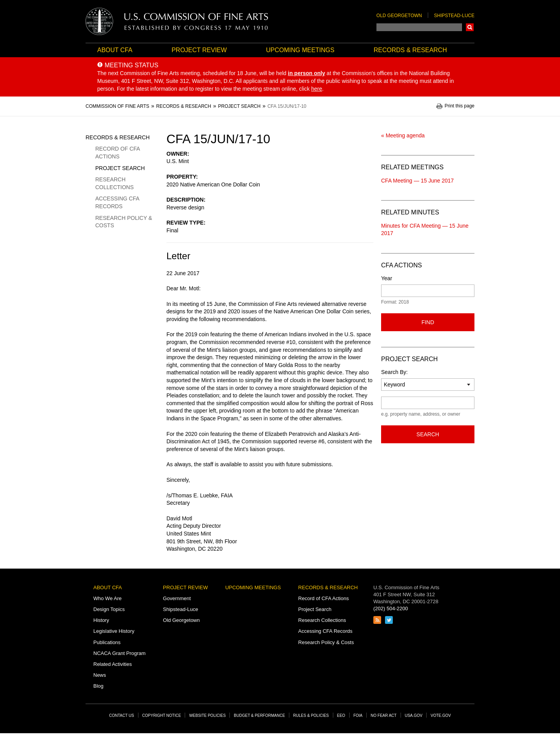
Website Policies (207, 716)
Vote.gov (441, 716)
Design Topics (109, 609)
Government (177, 598)
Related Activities (113, 664)
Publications (107, 642)
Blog (98, 686)
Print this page (459, 106)
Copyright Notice (162, 716)
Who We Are (108, 598)
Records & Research (410, 50)
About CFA (115, 50)
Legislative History (114, 631)
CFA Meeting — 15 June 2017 (417, 181)
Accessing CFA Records (117, 202)
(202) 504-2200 (391, 608)
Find (428, 322)
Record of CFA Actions (117, 153)
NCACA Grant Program (119, 653)
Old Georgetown (399, 16)
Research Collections (115, 183)
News (100, 675)
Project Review (199, 50)
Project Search (120, 168)
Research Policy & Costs (124, 222)
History (101, 620)
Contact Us (122, 716)
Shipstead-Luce (454, 16)
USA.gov (414, 716)
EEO (341, 716)
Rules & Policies (311, 716)
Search (470, 27)
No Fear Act (384, 716)
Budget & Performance (259, 716)
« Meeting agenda (403, 135)
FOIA (358, 716)
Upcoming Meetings (300, 50)
